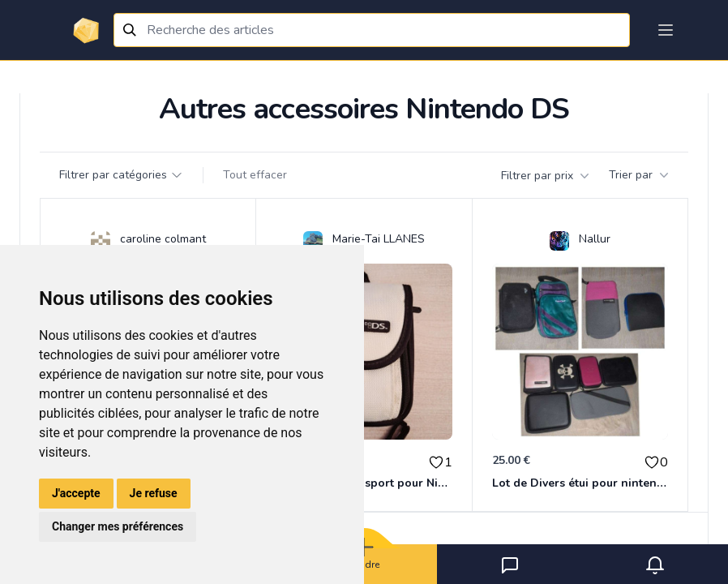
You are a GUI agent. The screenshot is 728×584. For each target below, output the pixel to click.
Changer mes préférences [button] (118, 526)
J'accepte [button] (76, 493)
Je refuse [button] (154, 493)
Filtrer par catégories (121, 175)
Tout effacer (255, 175)
